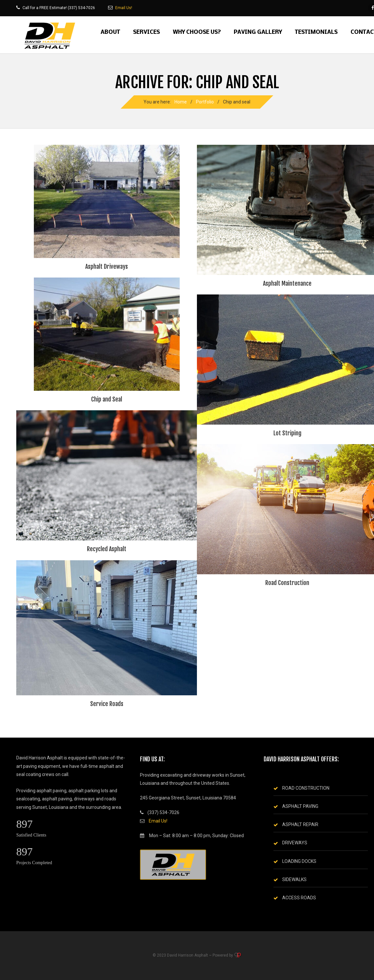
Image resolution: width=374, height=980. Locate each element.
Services (146, 32)
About (110, 32)
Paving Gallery (258, 32)
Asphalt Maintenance (287, 283)
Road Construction (287, 583)
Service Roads (107, 704)
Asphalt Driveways (107, 266)
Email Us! (124, 8)
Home (181, 102)
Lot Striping (287, 433)
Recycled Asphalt (107, 549)
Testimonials (316, 32)
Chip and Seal (107, 399)
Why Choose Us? (197, 32)
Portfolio (205, 102)
